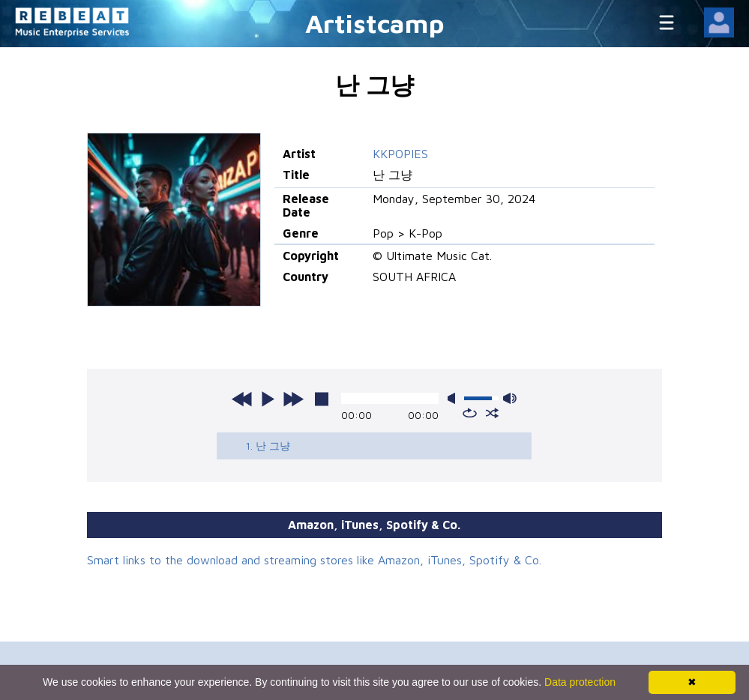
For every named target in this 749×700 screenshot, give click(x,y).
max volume (510, 398)
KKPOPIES (400, 154)
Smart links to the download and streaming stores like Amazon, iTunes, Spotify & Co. (314, 560)
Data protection (580, 682)
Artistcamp (375, 23)
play (268, 399)
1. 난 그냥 (268, 446)
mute (454, 398)
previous (242, 399)
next (293, 399)
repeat (470, 413)
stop (322, 399)
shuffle (492, 413)
